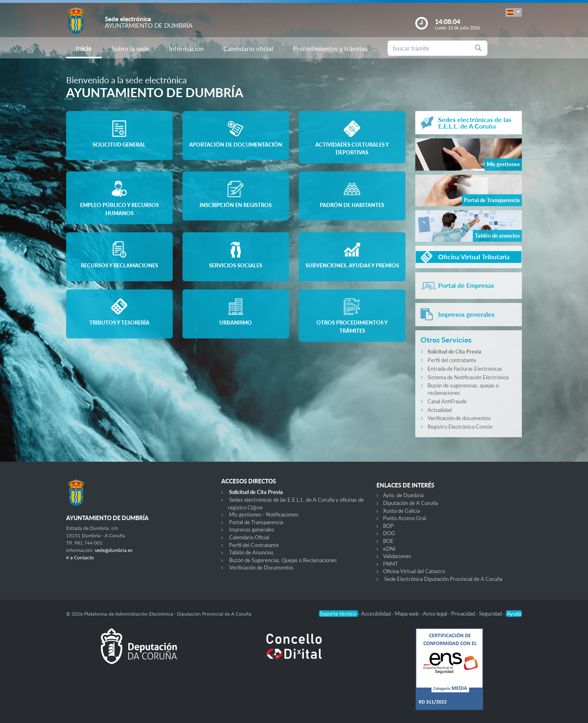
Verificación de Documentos (261, 567)
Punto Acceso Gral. (405, 518)
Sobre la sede (130, 48)
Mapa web (407, 614)
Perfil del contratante (452, 360)
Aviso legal (435, 614)
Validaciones (397, 556)
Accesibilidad (376, 614)
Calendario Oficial (249, 537)
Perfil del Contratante (254, 545)
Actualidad (440, 410)
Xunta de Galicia (401, 511)
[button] (514, 12)
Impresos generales (252, 529)
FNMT (391, 564)
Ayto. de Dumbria (403, 495)
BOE (388, 541)
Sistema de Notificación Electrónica (468, 377)
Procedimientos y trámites (330, 48)
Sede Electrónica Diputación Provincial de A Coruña (443, 579)
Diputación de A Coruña (410, 503)
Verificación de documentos (459, 418)
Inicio (84, 48)
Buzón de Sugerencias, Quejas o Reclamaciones (283, 560)
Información (186, 48)
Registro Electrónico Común (460, 427)
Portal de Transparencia (256, 522)
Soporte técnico (339, 614)
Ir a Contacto (80, 557)
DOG (389, 533)
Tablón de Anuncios (251, 552)
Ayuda (514, 614)
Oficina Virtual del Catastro (414, 571)
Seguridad (491, 614)
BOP (388, 526)
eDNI (389, 549)
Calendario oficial (248, 48)
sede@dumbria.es (114, 550)
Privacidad (464, 614)
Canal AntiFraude (447, 401)
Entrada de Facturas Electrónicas (465, 369)
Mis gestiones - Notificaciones (264, 514)
